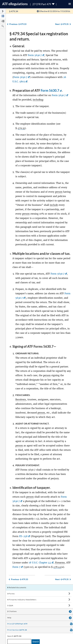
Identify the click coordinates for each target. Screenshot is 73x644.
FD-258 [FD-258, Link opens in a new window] (23, 536)
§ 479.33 (18, 24)
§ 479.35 (62, 24)
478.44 (57, 567)
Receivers (21, 400)
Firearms (60, 563)
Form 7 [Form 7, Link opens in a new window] (16, 567)
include (54, 205)
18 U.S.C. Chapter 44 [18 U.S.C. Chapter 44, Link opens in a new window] (40, 563)
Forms (11, 594)
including (38, 100)
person (59, 192)
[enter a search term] (19, 642)
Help (9, 618)
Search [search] (36, 642)
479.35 (21, 128)
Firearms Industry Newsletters (22, 600)
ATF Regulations (15, 4)
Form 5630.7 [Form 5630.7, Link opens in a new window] (35, 55)
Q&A (10, 605)
